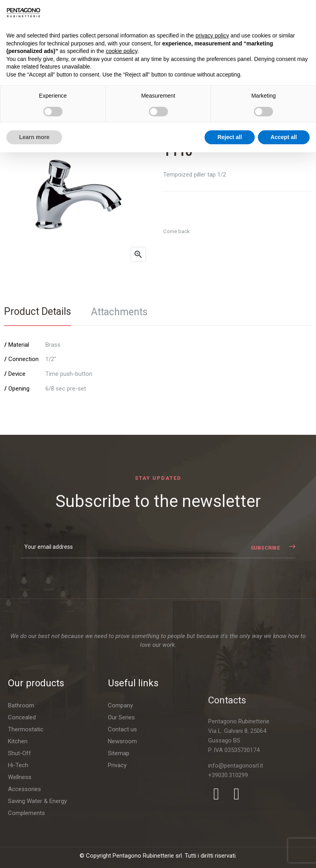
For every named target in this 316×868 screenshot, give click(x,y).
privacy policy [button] (212, 35)
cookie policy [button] (122, 51)
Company (120, 831)
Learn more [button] (34, 137)
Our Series (121, 843)
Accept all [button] (284, 137)
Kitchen (18, 839)
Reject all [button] (229, 137)
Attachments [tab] (119, 312)
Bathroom (21, 803)
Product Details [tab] (38, 311)
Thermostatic (26, 827)
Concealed (22, 815)
